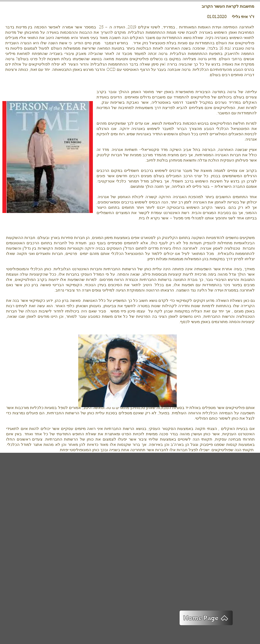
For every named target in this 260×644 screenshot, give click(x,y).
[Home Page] (206, 618)
